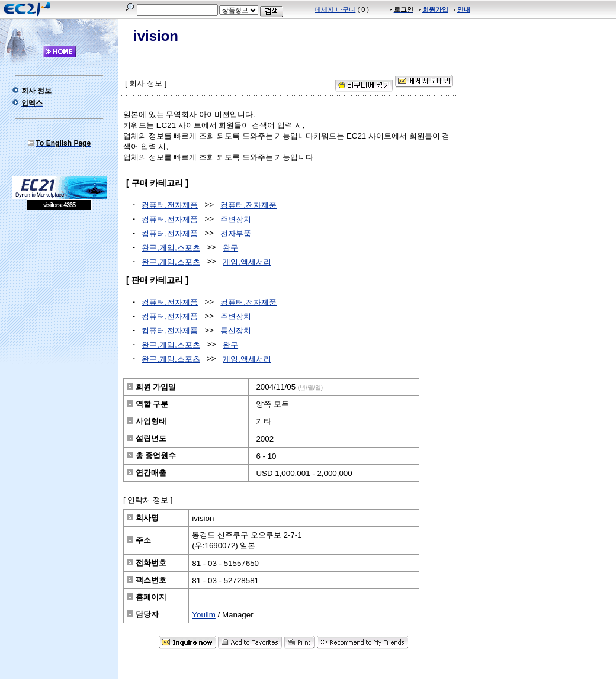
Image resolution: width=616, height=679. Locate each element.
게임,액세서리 (247, 262)
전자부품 (236, 234)
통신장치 (236, 331)
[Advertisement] (59, 296)
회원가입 (435, 9)
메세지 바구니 (335, 9)
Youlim (204, 615)
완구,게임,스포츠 (171, 248)
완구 (230, 248)
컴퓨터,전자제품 (170, 205)
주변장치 (236, 219)
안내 (464, 9)
